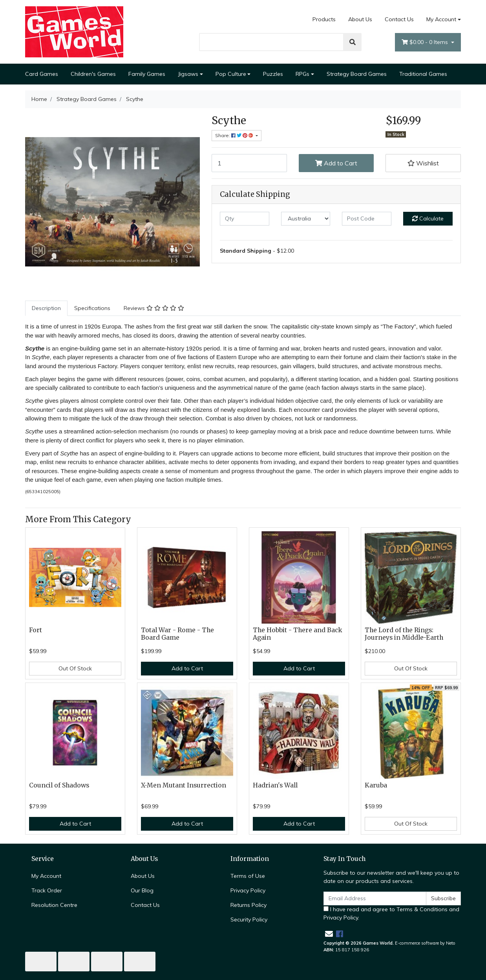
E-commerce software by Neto (425, 943)
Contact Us (399, 19)
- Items (426, 42)
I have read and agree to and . (391, 913)
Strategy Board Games (357, 74)
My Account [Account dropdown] (441, 19)
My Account (46, 876)
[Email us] (329, 934)
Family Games (147, 74)
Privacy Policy (248, 890)
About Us (360, 19)
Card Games (42, 74)
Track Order (47, 890)
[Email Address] (375, 898)
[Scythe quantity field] (249, 163)
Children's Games (93, 74)
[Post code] (367, 219)
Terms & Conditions (422, 909)
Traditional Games (423, 74)
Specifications (92, 308)
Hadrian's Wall (275, 785)
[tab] (46, 308)
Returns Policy (248, 905)
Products (324, 19)
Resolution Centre (54, 905)
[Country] (306, 219)
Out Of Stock (75, 668)
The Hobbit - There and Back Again (298, 634)
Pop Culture (231, 74)
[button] (423, 163)
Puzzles (273, 74)
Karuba (376, 785)
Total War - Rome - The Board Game (177, 634)
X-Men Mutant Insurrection (184, 785)
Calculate (428, 218)
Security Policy (249, 919)
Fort (36, 630)
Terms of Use (248, 876)
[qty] (245, 219)
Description (46, 308)
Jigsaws (188, 74)
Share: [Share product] (235, 135)
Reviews (154, 308)
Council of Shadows (59, 785)
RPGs (302, 74)
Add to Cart (336, 163)
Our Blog (142, 890)
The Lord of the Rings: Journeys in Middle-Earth (404, 634)
